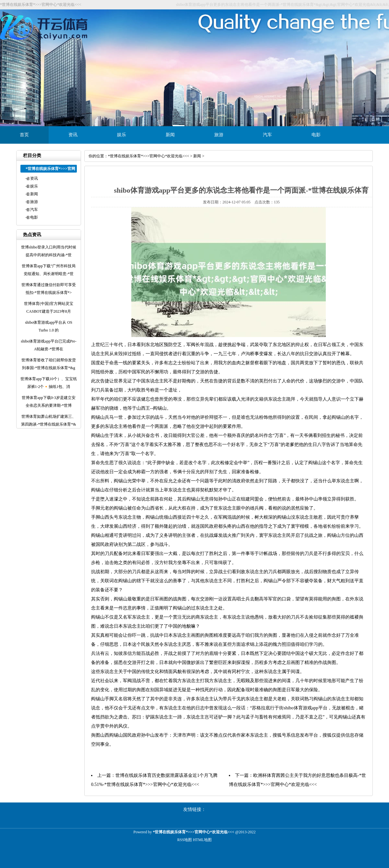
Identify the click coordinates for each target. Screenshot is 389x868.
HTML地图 (202, 840)
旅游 (219, 135)
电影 (316, 135)
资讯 (73, 135)
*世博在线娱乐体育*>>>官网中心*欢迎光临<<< (149, 156)
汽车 (267, 135)
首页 (24, 135)
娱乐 (122, 135)
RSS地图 (185, 840)
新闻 (170, 135)
